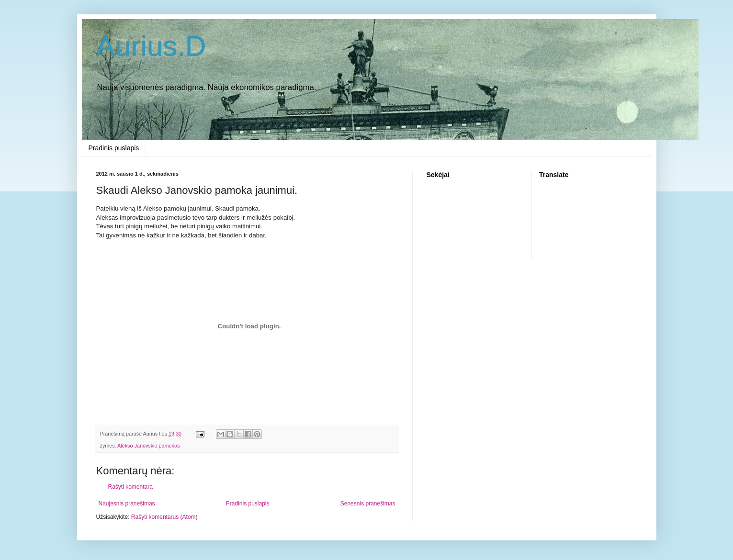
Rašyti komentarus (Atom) (164, 517)
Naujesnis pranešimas (127, 504)
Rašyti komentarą (130, 487)
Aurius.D (151, 46)
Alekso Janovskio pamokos (148, 446)
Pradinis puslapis (114, 148)
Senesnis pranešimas (368, 504)
